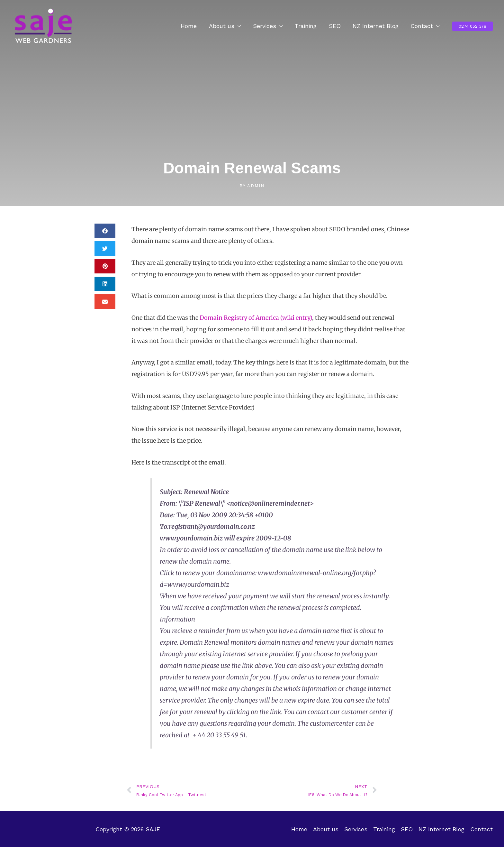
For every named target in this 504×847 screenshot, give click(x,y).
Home (192, 26)
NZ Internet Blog (376, 26)
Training (307, 26)
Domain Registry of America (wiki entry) (256, 318)
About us (224, 26)
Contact (422, 26)
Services (266, 26)
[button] (473, 26)
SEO (336, 26)
